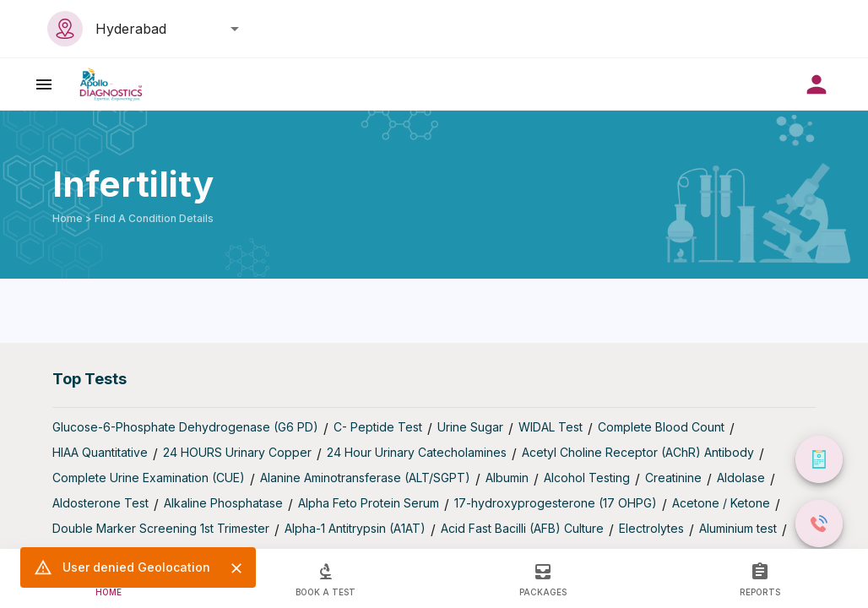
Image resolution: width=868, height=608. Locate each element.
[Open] (235, 29)
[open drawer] (44, 84)
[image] (111, 84)
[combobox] (163, 29)
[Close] (236, 568)
